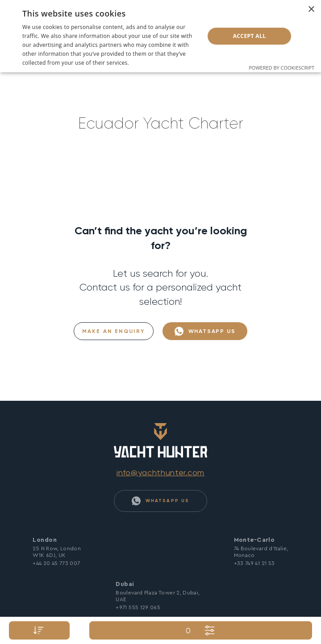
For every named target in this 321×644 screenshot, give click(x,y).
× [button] (311, 10)
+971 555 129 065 (138, 607)
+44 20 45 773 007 (56, 563)
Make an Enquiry (114, 331)
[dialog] (160, 36)
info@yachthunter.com (160, 472)
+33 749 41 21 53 (254, 563)
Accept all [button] (250, 36)
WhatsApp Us (205, 331)
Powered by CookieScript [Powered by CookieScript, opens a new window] (281, 68)
